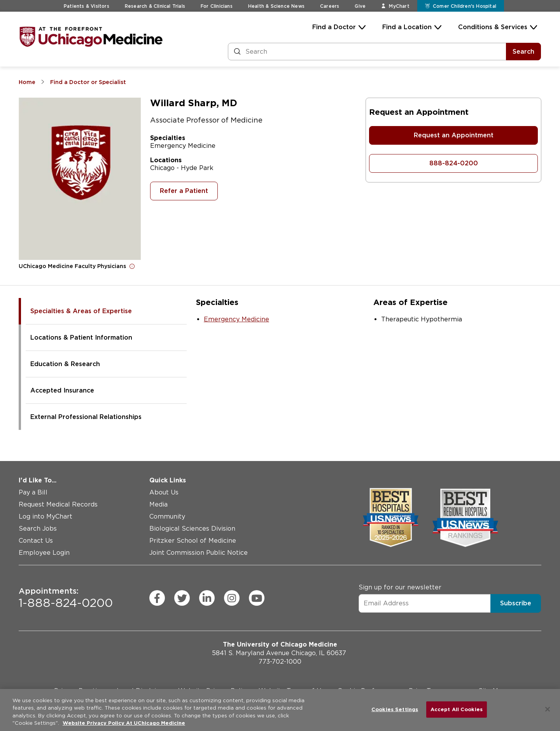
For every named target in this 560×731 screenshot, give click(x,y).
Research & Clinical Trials (155, 6)
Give (360, 6)
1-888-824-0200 (66, 598)
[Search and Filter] (367, 52)
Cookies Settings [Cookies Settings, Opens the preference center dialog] (395, 709)
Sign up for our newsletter (400, 587)
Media (158, 504)
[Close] (548, 709)
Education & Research (65, 364)
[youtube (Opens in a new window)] (257, 598)
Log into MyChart (45, 516)
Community (167, 516)
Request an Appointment (454, 135)
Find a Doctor (334, 27)
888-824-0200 (454, 163)
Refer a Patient (184, 191)
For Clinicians (217, 6)
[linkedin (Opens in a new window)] (207, 598)
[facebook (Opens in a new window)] (157, 598)
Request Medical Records (58, 504)
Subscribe (516, 603)
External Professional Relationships (86, 417)
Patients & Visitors (87, 6)
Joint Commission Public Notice (199, 553)
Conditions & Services (493, 27)
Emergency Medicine (236, 319)
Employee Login (44, 553)
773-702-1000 (280, 662)
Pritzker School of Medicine (193, 541)
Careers (330, 6)
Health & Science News (276, 6)
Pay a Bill (33, 492)
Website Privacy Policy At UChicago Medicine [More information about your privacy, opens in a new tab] (124, 723)
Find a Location (407, 27)
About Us (164, 492)
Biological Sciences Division (192, 529)
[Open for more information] (132, 266)
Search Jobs (38, 529)
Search (523, 52)
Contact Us (36, 541)
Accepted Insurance (62, 390)
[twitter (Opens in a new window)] (182, 598)
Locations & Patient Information (81, 337)
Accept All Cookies (457, 709)
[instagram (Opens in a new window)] (232, 598)
